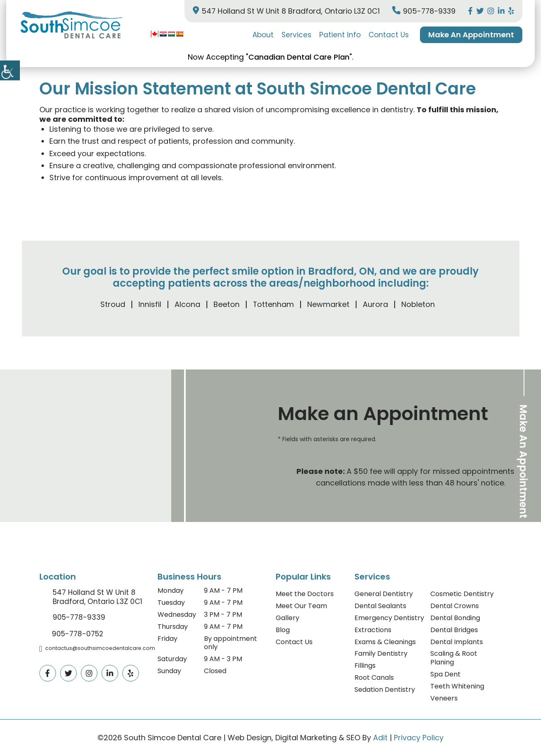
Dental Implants (457, 642)
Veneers (444, 698)
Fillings (365, 665)
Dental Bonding (455, 618)
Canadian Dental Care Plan (299, 57)
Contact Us (389, 35)
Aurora (375, 304)
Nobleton (418, 304)
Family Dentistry (381, 653)
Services (296, 35)
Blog (283, 630)
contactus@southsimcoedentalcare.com (98, 649)
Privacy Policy (419, 738)
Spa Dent (445, 674)
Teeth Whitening (457, 686)
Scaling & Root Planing (454, 658)
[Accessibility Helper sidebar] (10, 70)
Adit (380, 738)
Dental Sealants (380, 606)
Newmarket (328, 304)
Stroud (112, 304)
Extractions (373, 630)
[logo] (70, 25)
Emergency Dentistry (389, 618)
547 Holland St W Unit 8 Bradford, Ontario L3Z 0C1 (283, 11)
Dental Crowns (455, 606)
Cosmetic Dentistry (462, 594)
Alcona (187, 304)
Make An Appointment (471, 35)
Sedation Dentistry (385, 690)
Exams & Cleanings (385, 642)
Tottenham (273, 304)
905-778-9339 (423, 11)
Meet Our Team (301, 606)
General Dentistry (384, 594)
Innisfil (149, 304)
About (263, 35)
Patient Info (340, 35)
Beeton (226, 304)
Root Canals (374, 678)
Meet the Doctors (305, 594)
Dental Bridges (454, 630)
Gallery (287, 618)
